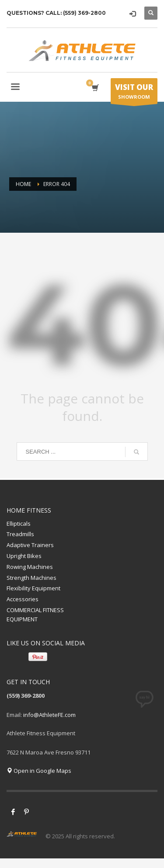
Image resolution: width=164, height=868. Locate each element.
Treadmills (20, 534)
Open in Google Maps (39, 771)
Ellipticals (19, 524)
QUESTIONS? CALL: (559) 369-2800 (56, 13)
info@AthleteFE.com (49, 715)
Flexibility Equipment (33, 588)
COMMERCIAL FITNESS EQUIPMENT (35, 615)
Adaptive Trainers (30, 545)
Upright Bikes (24, 556)
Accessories (23, 599)
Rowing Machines (30, 567)
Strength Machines (31, 578)
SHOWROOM (134, 93)
